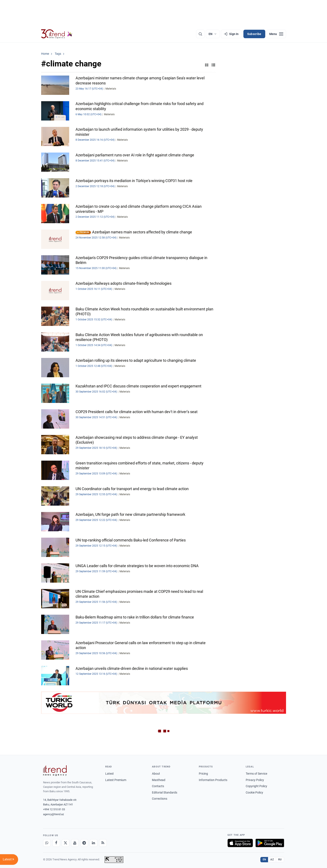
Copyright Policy (256, 786)
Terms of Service (256, 774)
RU (280, 860)
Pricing (203, 774)
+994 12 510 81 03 (54, 809)
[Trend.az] (57, 34)
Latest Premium (116, 780)
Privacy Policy (255, 780)
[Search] (200, 34)
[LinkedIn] (94, 843)
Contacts (158, 786)
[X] (66, 843)
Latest (109, 774)
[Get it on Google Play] (270, 843)
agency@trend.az (53, 814)
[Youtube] (75, 843)
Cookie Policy (254, 792)
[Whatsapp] (47, 843)
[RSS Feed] (103, 843)
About (156, 774)
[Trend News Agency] (55, 771)
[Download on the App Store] (240, 843)
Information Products (213, 780)
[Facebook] (56, 843)
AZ (272, 860)
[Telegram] (84, 843)
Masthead (159, 780)
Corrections (160, 799)
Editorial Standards (165, 792)
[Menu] (276, 34)
